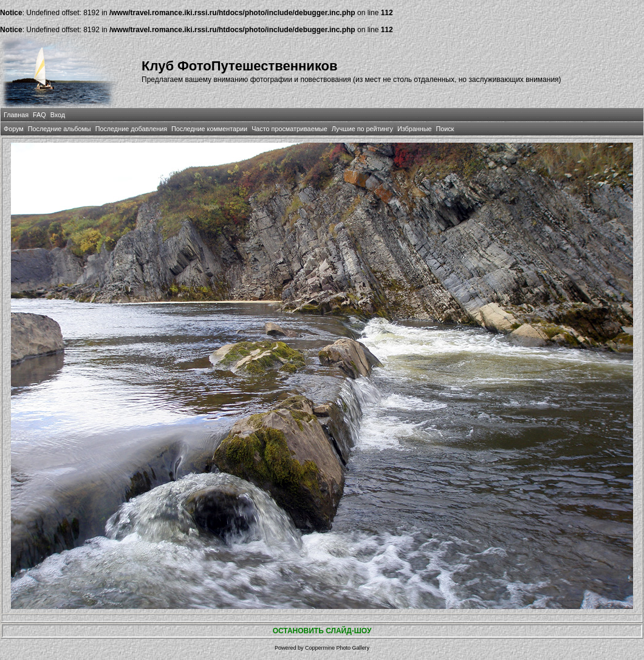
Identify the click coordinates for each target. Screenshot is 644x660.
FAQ (39, 115)
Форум (14, 129)
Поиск (445, 129)
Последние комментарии (209, 129)
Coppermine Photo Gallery (337, 648)
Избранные (414, 129)
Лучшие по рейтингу (362, 129)
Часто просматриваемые (289, 129)
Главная (16, 115)
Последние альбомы (60, 129)
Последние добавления (131, 129)
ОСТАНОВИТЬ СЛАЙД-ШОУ (322, 631)
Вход (58, 115)
